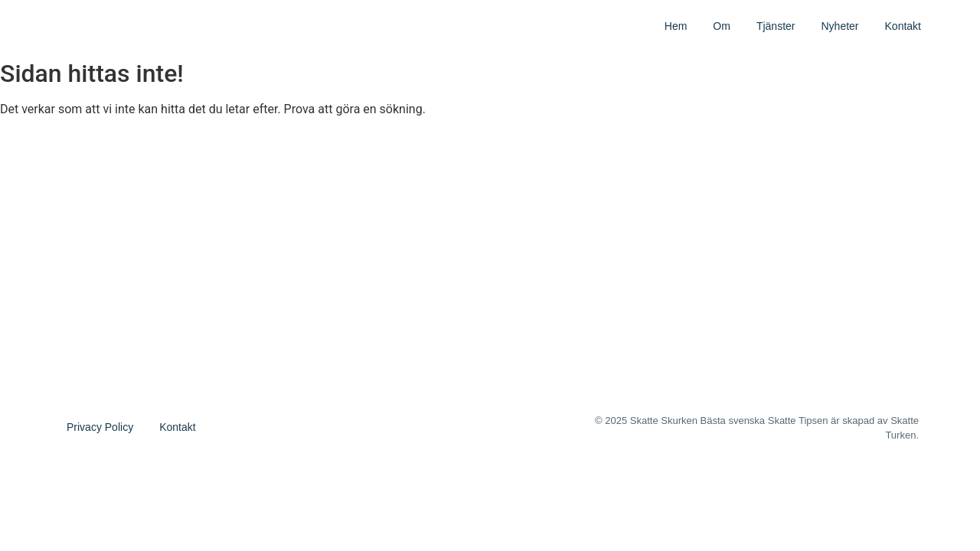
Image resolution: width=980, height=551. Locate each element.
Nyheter (840, 26)
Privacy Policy (100, 427)
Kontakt (903, 26)
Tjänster (776, 26)
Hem (676, 26)
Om (722, 26)
